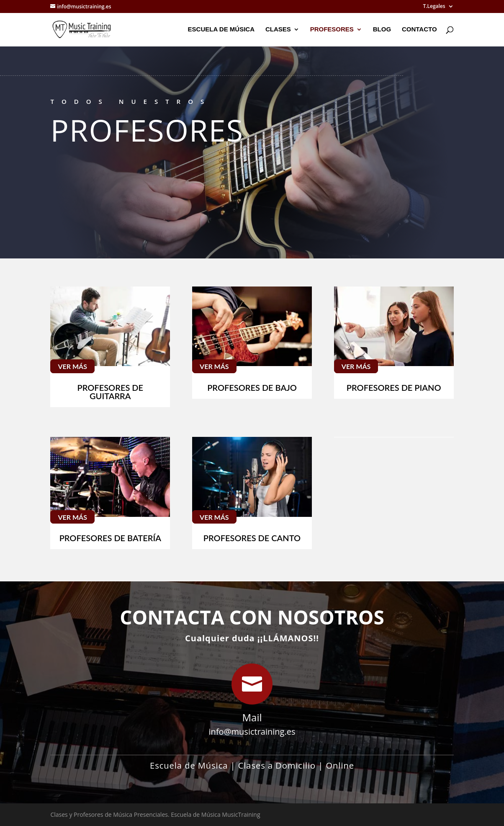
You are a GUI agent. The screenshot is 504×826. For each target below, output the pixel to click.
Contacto (419, 30)
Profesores (332, 30)
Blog (382, 30)
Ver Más (72, 366)
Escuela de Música (221, 30)
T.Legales (434, 7)
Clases (278, 30)
